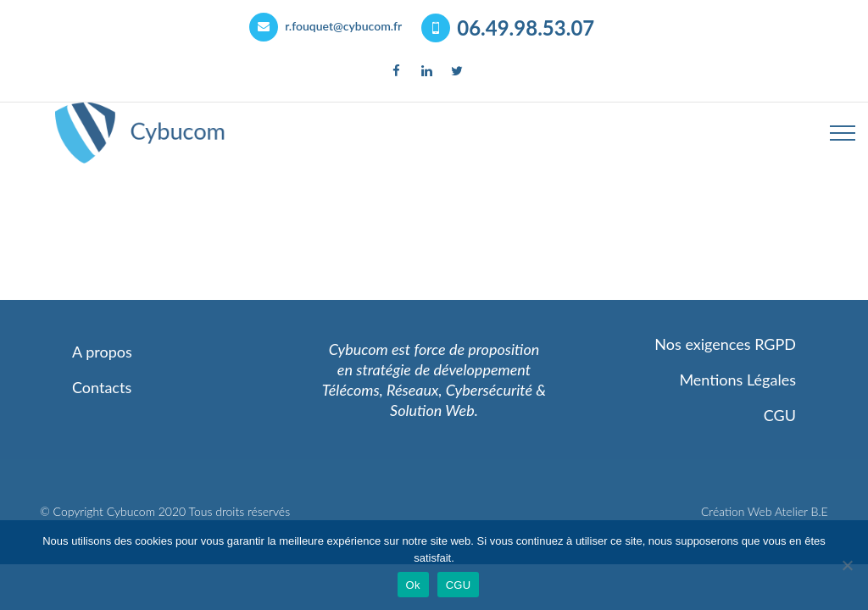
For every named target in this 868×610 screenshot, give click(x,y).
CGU (459, 585)
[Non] (847, 565)
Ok (413, 585)
